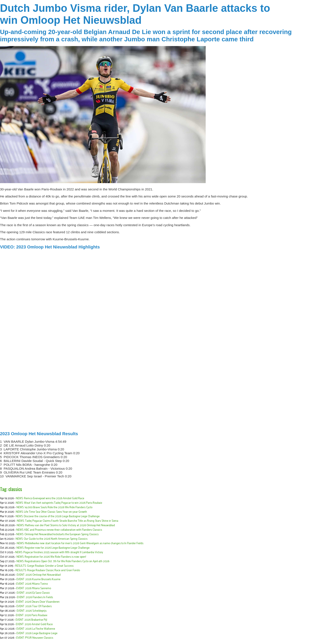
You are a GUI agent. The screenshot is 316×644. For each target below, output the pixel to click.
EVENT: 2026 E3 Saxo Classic (33, 593)
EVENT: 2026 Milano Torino (32, 584)
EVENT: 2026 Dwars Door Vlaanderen (38, 602)
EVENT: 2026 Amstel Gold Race (34, 624)
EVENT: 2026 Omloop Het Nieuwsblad (39, 575)
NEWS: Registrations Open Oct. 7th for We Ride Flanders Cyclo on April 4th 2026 (63, 561)
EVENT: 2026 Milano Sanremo (34, 588)
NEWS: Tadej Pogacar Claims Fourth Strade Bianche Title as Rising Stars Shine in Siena (68, 521)
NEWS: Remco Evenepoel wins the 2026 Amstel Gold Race (50, 498)
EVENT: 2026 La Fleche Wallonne (36, 629)
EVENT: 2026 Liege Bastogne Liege (37, 633)
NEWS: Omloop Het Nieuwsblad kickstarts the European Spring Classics (57, 534)
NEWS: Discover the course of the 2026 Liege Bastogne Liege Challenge (58, 516)
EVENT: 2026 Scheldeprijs (32, 611)
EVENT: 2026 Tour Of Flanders (34, 606)
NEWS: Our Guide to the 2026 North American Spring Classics (52, 539)
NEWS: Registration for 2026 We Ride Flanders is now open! (51, 557)
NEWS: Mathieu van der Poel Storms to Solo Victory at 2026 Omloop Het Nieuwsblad (66, 525)
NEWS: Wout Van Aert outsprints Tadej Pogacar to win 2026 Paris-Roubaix (59, 503)
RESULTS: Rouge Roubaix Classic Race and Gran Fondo (48, 570)
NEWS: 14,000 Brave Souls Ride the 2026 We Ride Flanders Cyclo (54, 507)
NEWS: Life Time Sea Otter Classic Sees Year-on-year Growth (51, 512)
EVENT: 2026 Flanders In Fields (35, 597)
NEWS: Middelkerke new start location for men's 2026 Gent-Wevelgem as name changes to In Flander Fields (80, 543)
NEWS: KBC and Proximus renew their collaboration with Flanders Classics (59, 530)
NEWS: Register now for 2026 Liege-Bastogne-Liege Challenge (53, 548)
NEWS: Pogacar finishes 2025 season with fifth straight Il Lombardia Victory (59, 552)
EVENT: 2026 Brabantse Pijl (31, 620)
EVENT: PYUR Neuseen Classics (35, 638)
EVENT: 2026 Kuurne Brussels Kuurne (38, 579)
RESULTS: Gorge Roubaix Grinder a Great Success (44, 566)
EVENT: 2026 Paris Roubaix (32, 615)
